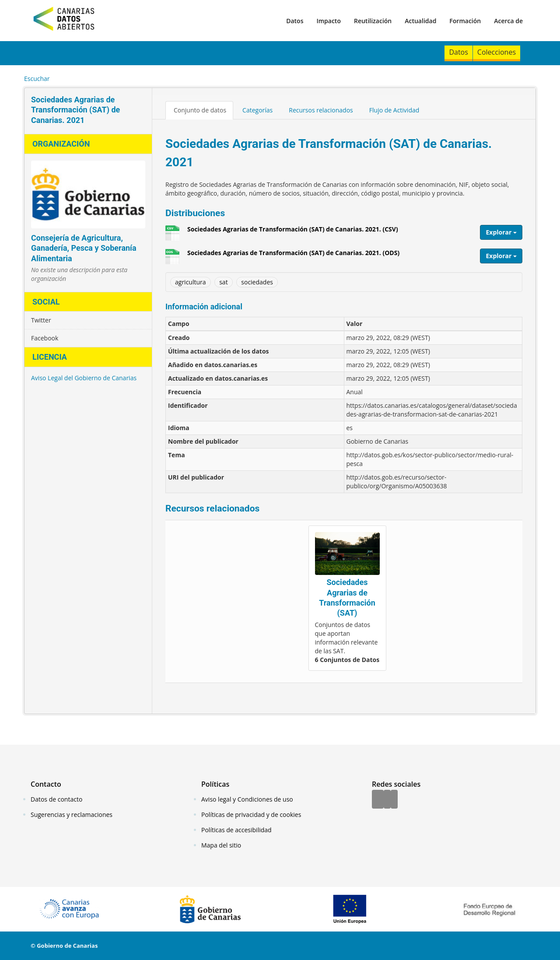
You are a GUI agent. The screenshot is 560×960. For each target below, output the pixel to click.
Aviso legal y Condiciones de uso (247, 799)
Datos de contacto (56, 799)
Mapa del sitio (221, 845)
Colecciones (497, 52)
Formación (465, 21)
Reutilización (373, 21)
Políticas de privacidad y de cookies (251, 815)
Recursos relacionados (321, 110)
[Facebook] (378, 800)
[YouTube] (394, 800)
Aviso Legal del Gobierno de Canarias (84, 378)
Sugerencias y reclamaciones (72, 815)
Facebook (45, 338)
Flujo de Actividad (394, 110)
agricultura (191, 282)
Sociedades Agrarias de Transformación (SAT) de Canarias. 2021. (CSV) (293, 232)
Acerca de (508, 21)
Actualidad (420, 21)
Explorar (501, 232)
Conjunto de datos (200, 110)
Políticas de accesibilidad (236, 830)
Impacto (329, 21)
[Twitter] (387, 800)
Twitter (41, 320)
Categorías (257, 110)
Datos (295, 21)
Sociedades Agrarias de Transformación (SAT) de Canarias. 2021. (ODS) (293, 256)
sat (223, 282)
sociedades (257, 282)
